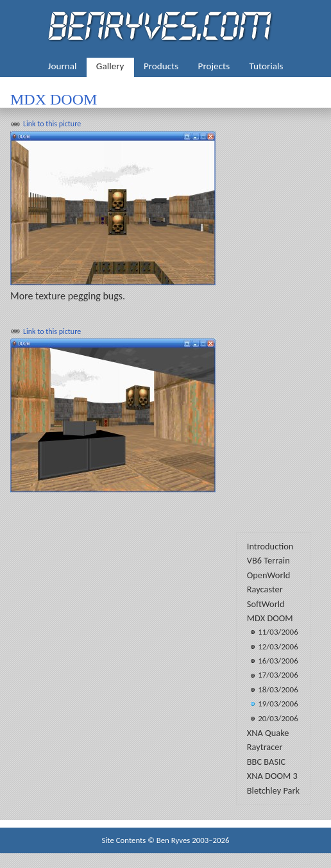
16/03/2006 (278, 661)
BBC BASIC (267, 762)
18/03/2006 (278, 689)
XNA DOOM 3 (272, 776)
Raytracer (265, 747)
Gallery (110, 66)
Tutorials (267, 66)
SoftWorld (266, 604)
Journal (63, 66)
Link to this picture (52, 124)
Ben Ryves (174, 840)
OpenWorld (268, 575)
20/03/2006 (278, 718)
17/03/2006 (278, 675)
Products (161, 66)
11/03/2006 (278, 632)
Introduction (270, 546)
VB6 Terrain (268, 560)
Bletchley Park (273, 790)
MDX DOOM (270, 618)
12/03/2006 (278, 647)
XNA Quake (268, 733)
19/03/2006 (278, 704)
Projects (214, 66)
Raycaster (265, 589)
